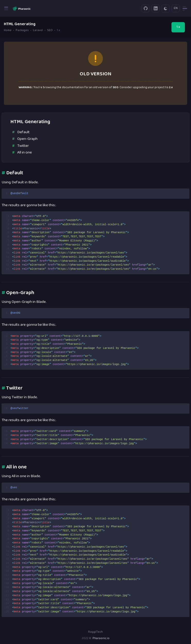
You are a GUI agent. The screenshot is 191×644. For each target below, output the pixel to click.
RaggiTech (95, 632)
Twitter (23, 146)
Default (23, 132)
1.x (178, 27)
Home (8, 30)
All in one (25, 153)
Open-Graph (27, 139)
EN (176, 8)
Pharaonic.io (101, 638)
